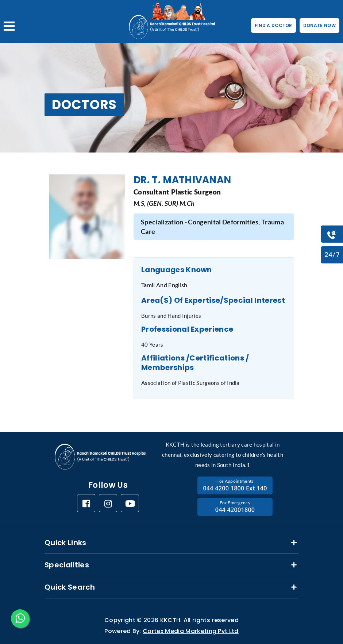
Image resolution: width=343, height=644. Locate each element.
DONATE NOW (319, 25)
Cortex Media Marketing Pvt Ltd (191, 631)
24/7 (332, 255)
